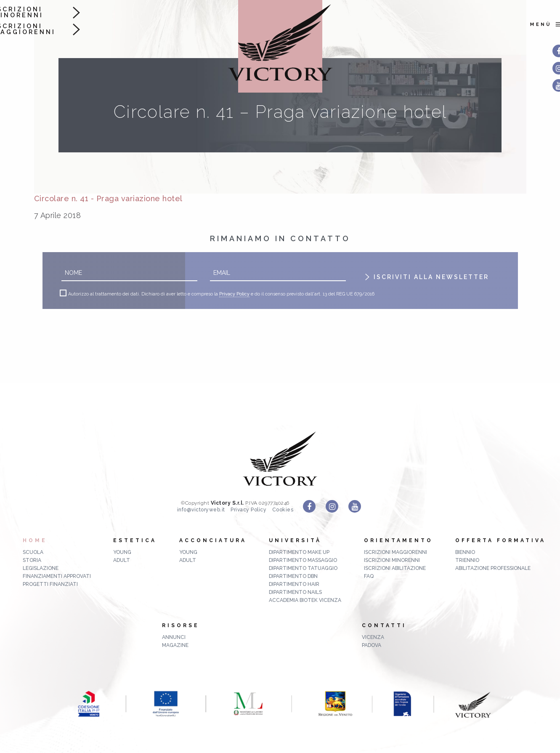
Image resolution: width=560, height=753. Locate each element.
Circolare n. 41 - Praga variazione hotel (108, 198)
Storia (32, 560)
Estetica (135, 540)
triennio (467, 560)
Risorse (181, 625)
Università (295, 540)
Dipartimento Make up (299, 552)
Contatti (384, 625)
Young (122, 552)
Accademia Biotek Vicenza (305, 600)
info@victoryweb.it (201, 510)
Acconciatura (213, 540)
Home (35, 540)
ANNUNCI (174, 637)
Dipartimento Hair (294, 584)
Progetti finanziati (50, 584)
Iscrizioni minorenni (392, 560)
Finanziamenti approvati (57, 576)
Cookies (283, 510)
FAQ (369, 576)
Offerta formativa (500, 540)
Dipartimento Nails (295, 592)
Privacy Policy (234, 294)
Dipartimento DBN (293, 576)
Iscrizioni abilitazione (395, 568)
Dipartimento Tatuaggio (303, 568)
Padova (372, 645)
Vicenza (373, 637)
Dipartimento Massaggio (303, 560)
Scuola (33, 552)
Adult (122, 560)
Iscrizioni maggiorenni (395, 552)
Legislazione (41, 568)
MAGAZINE (175, 645)
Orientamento (398, 540)
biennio (465, 552)
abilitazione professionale (493, 568)
